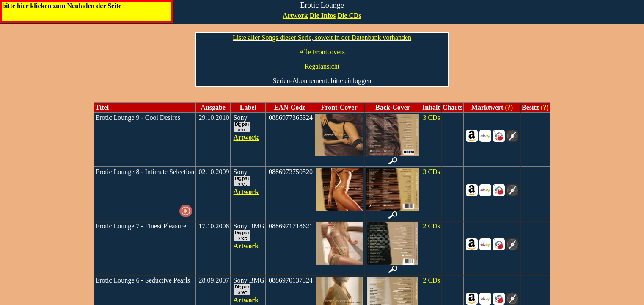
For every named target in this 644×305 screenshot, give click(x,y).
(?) (508, 107)
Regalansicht (322, 66)
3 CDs (431, 118)
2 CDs (431, 226)
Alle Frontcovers (322, 52)
